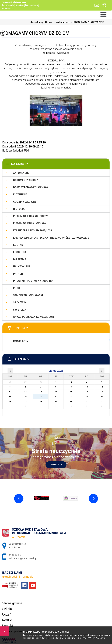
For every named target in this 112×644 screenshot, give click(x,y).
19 (10, 397)
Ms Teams (20, 259)
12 (10, 392)
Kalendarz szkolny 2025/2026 (32, 231)
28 (41, 402)
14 (41, 392)
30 (71, 402)
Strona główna (12, 603)
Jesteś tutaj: (38, 22)
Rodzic (7, 620)
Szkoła (7, 609)
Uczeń (7, 614)
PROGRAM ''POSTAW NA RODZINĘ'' (33, 281)
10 (87, 387)
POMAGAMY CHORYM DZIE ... (88, 22)
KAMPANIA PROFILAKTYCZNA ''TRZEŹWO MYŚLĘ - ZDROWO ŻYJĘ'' (52, 238)
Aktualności (61, 22)
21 (41, 397)
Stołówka (20, 303)
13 (25, 392)
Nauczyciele (21, 267)
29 (56, 402)
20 (25, 397)
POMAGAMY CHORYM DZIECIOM (36, 33)
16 (71, 392)
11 (102, 387)
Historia (19, 209)
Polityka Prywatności (94, 638)
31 (87, 402)
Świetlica (20, 310)
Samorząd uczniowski (28, 295)
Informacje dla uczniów (30, 223)
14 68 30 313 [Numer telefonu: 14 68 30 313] (15, 555)
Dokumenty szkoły (26, 180)
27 (25, 402)
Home (49, 22)
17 (87, 392)
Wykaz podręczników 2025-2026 (34, 317)
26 (10, 402)
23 (71, 397)
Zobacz (56, 465)
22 (56, 397)
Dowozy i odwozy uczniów (31, 187)
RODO (17, 288)
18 (102, 392)
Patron (18, 274)
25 (102, 397)
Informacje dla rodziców (30, 216)
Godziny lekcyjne (25, 202)
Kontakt (19, 245)
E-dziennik (20, 195)
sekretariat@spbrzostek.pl (97, 5)
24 (87, 397)
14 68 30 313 (104, 5)
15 (56, 392)
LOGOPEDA (20, 252)
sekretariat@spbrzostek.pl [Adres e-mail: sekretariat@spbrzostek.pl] (23, 558)
